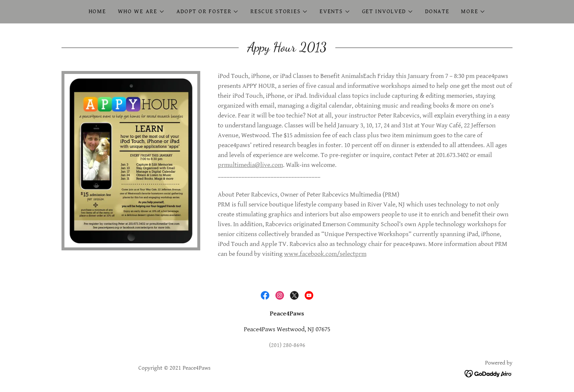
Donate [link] (437, 12)
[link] (265, 295)
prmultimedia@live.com (250, 165)
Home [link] (97, 12)
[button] (141, 12)
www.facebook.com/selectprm (325, 254)
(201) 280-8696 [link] (287, 345)
